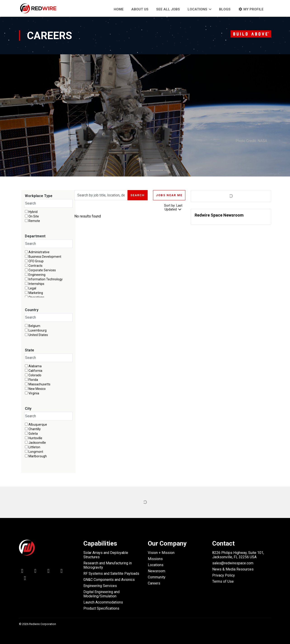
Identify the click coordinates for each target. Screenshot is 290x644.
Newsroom (157, 571)
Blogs (225, 9)
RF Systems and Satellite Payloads (111, 574)
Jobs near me (169, 195)
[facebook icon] (49, 572)
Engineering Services (100, 586)
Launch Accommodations (103, 602)
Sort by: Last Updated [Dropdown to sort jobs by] (173, 208)
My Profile (251, 9)
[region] (130, 217)
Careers (154, 583)
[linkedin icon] (22, 572)
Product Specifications (101, 608)
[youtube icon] (62, 572)
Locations (156, 565)
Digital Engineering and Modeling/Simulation (101, 594)
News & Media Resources (233, 569)
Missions (155, 559)
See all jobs (168, 9)
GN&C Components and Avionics (109, 580)
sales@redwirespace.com (233, 563)
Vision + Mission (161, 553)
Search (138, 195)
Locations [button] (197, 9)
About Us (140, 9)
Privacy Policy (224, 575)
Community (157, 577)
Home (119, 9)
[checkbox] (26, 211)
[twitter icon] (35, 572)
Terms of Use (223, 581)
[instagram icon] (25, 579)
